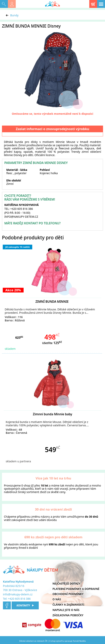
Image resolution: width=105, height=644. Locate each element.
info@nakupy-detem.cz (18, 594)
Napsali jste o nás (66, 610)
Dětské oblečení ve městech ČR (33, 641)
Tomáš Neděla (79, 641)
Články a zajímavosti (68, 605)
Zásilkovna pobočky (68, 615)
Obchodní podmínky (68, 594)
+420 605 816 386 (19, 599)
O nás (57, 599)
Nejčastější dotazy (66, 583)
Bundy (14, 15)
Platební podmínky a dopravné (76, 589)
